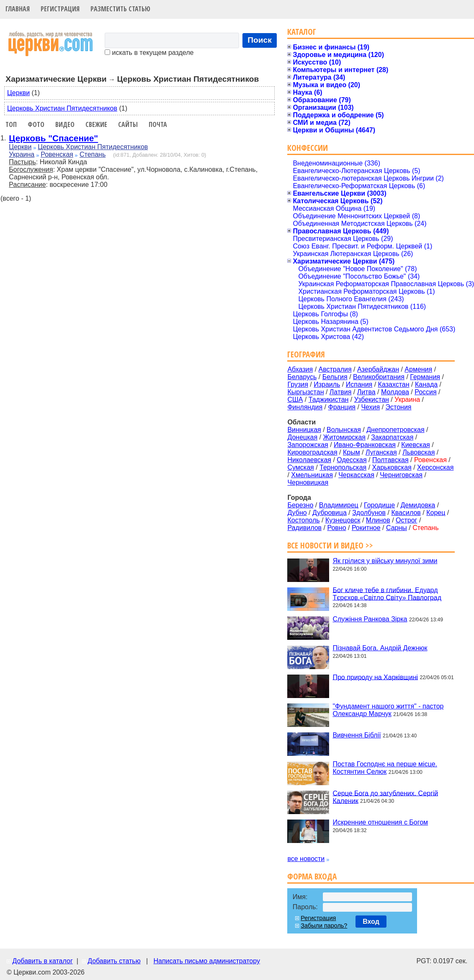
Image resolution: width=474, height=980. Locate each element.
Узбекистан (372, 399)
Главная (18, 9)
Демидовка (418, 505)
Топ (11, 124)
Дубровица (330, 513)
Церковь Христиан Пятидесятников (62, 108)
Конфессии (308, 148)
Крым (352, 452)
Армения (418, 369)
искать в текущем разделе (149, 53)
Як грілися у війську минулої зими (385, 561)
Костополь (303, 520)
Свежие (96, 124)
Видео (65, 124)
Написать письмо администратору (206, 961)
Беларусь (302, 377)
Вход (371, 922)
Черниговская (401, 475)
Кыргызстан (305, 392)
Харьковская (392, 467)
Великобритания (379, 377)
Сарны (397, 528)
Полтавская (390, 460)
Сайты (128, 124)
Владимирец (339, 505)
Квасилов (406, 513)
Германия (425, 377)
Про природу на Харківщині (375, 677)
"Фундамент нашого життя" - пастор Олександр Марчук (388, 710)
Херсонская (435, 467)
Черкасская (356, 475)
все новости (306, 859)
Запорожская (308, 445)
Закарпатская (392, 437)
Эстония (399, 407)
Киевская (415, 445)
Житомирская (344, 437)
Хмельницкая (312, 475)
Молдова (395, 392)
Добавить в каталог (42, 961)
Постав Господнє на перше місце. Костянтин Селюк (385, 768)
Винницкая (304, 430)
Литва (366, 392)
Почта (158, 124)
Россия (425, 392)
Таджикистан (329, 399)
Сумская (300, 467)
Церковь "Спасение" (53, 138)
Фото (36, 124)
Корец (436, 513)
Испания (359, 384)
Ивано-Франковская (365, 445)
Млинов (378, 520)
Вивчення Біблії (357, 735)
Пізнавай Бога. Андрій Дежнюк (380, 648)
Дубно (297, 513)
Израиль (327, 384)
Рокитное (366, 528)
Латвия (340, 392)
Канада (426, 384)
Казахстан (394, 384)
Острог (406, 520)
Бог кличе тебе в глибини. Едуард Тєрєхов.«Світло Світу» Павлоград (387, 593)
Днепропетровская (395, 430)
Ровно (336, 528)
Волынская (344, 430)
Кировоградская (312, 452)
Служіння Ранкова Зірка (370, 619)
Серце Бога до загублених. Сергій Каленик (385, 797)
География (306, 354)
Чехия (370, 407)
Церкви (18, 93)
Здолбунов (369, 513)
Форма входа (312, 876)
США (295, 399)
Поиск (260, 40)
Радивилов (304, 528)
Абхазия (300, 369)
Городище (379, 505)
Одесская (352, 460)
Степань (93, 154)
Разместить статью (120, 9)
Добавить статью (114, 961)
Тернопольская (343, 467)
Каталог (302, 32)
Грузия (298, 384)
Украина (22, 154)
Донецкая (302, 437)
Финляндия (305, 407)
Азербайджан (378, 369)
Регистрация (60, 9)
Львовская (419, 452)
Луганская (381, 452)
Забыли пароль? (324, 926)
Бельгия (335, 377)
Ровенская (57, 154)
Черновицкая (308, 482)
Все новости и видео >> (330, 545)
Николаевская (309, 460)
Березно (300, 505)
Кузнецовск (343, 520)
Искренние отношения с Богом (380, 822)
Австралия (335, 369)
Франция (342, 407)
